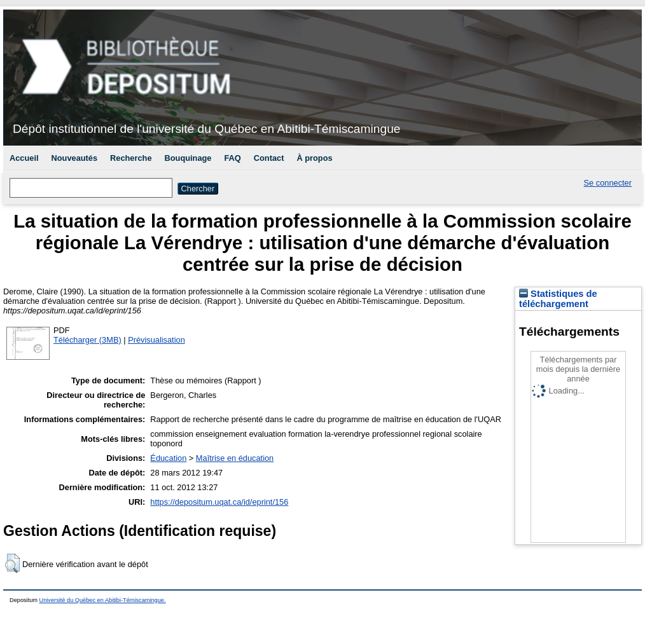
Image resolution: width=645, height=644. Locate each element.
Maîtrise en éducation (235, 458)
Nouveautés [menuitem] (75, 158)
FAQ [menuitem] (232, 158)
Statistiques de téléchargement (558, 299)
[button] (12, 563)
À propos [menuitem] (314, 158)
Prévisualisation (156, 340)
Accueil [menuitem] (24, 158)
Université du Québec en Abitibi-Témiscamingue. (103, 600)
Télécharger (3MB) (87, 340)
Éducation (168, 458)
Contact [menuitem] (269, 158)
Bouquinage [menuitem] (188, 158)
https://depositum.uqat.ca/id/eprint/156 (219, 502)
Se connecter (608, 183)
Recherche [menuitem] (131, 158)
